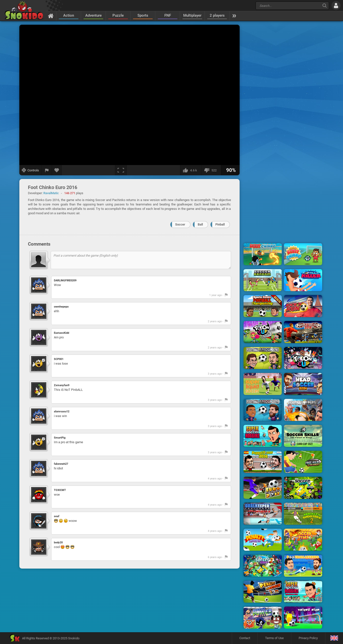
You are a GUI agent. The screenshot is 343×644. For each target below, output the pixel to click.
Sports (143, 15)
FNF (168, 15)
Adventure (93, 15)
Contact (245, 638)
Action (69, 15)
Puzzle (118, 15)
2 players (217, 15)
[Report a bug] (47, 170)
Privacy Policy (308, 638)
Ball (200, 224)
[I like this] (191, 170)
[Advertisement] (283, 99)
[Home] (51, 16)
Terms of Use (274, 638)
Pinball (220, 224)
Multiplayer (192, 15)
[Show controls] (31, 170)
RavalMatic (51, 193)
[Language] (334, 638)
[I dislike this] (211, 170)
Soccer (180, 224)
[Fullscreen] (121, 170)
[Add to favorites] (57, 170)
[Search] (325, 6)
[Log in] (336, 6)
